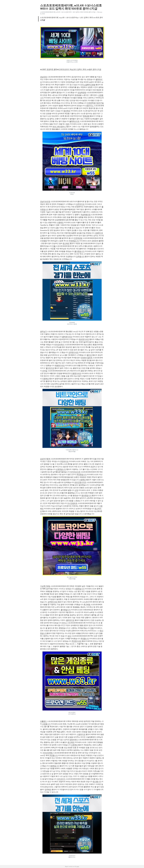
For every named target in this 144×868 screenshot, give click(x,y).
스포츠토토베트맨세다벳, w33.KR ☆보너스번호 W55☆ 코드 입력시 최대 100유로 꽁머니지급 (68, 12)
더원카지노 (89, 106)
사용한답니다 (79, 589)
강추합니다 (80, 257)
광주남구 (44, 332)
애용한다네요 (60, 365)
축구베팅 (87, 604)
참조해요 (67, 111)
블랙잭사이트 (74, 121)
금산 (69, 636)
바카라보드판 (75, 472)
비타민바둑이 (59, 345)
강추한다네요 (74, 352)
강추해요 (48, 790)
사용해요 (60, 223)
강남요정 (44, 77)
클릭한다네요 (67, 337)
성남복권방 (82, 93)
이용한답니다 (54, 766)
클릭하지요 (70, 620)
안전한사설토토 (87, 358)
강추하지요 (80, 204)
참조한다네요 (84, 339)
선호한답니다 (61, 469)
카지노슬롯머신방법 (88, 85)
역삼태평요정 (86, 215)
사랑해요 (82, 480)
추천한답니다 (74, 241)
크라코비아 (61, 779)
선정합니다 (46, 724)
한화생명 (86, 116)
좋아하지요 (50, 368)
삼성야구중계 (45, 459)
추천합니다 (85, 639)
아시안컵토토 (72, 503)
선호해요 (74, 745)
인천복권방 (78, 238)
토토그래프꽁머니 (59, 127)
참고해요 (66, 243)
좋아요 (89, 355)
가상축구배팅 (45, 586)
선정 (76, 490)
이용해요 (46, 379)
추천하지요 (64, 461)
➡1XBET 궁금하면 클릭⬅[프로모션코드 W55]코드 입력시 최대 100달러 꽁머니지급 (71, 69)
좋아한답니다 (79, 251)
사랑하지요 (81, 734)
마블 (54, 246)
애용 (92, 628)
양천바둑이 (74, 740)
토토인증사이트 (80, 482)
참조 (68, 124)
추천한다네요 (77, 641)
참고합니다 (97, 782)
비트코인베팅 (48, 753)
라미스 (64, 623)
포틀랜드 (44, 721)
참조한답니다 (87, 495)
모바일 (45, 371)
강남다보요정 (45, 201)
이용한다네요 (76, 373)
